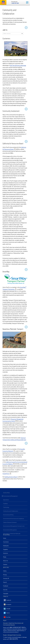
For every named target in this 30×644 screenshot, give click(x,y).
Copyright (6, 593)
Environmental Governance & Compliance (14, 520)
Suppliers (6, 549)
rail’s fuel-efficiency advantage (18, 65)
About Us (6, 561)
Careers (5, 564)
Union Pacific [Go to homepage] (3, 2)
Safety (5, 571)
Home (5, 538)
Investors (6, 553)
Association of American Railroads (12, 535)
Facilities (5, 505)
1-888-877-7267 (15, 3)
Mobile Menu (27, 2)
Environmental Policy (8, 516)
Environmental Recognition (10, 531)
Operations (6, 501)
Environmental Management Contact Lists (14, 528)
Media (5, 557)
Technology (6, 509)
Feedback (6, 586)
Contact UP (6, 578)
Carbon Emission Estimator (10, 524)
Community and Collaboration (11, 513)
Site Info (5, 590)
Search (5, 582)
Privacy (5, 575)
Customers (6, 542)
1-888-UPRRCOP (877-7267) (17, 627)
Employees (6, 546)
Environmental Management (11, 498)
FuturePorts (6, 474)
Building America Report (11, 477)
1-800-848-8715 (13, 639)
